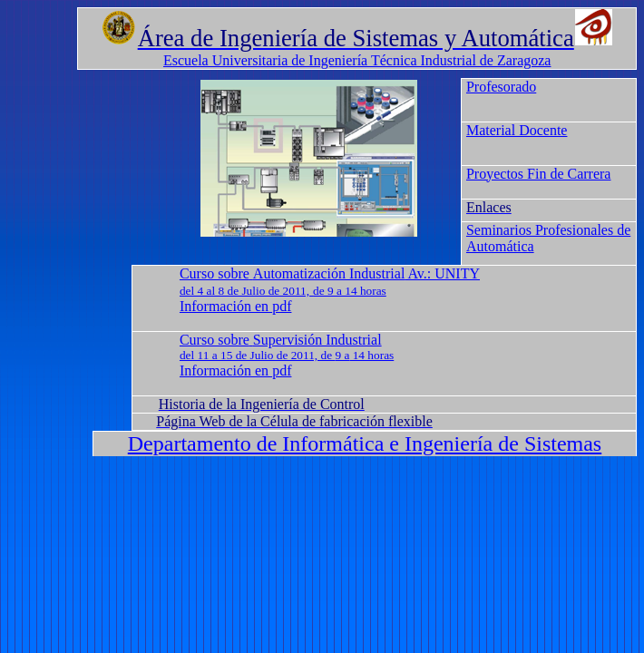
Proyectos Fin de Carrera (539, 174)
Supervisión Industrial (317, 340)
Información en (236, 306)
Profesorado (501, 87)
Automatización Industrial (329, 273)
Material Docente (517, 130)
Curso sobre (215, 273)
